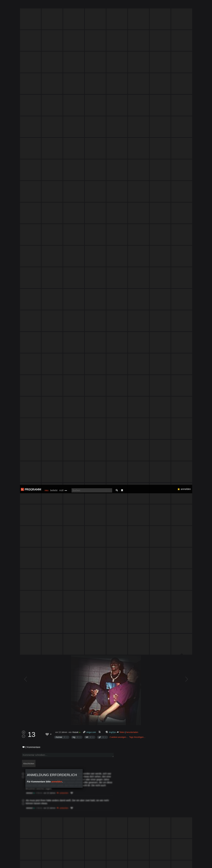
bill (87, 414)
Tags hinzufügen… (137, 414)
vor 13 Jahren (61, 409)
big (74, 414)
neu (47, 6)
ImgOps (112, 409)
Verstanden (193, 862)
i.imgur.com (91, 409)
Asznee (59, 414)
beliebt (54, 5)
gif (100, 414)
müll (61, 6)
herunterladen (132, 409)
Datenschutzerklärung (97, 864)
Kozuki (75, 409)
